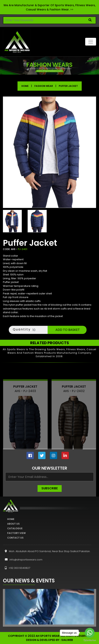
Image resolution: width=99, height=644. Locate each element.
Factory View (16, 533)
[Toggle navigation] (91, 42)
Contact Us (15, 538)
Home (25, 86)
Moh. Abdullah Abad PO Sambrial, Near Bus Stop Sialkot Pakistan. (47, 551)
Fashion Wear (44, 86)
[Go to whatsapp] (90, 633)
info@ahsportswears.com (23, 560)
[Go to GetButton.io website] (90, 640)
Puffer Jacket (68, 86)
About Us (13, 524)
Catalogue (15, 528)
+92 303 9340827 (17, 568)
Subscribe (50, 488)
